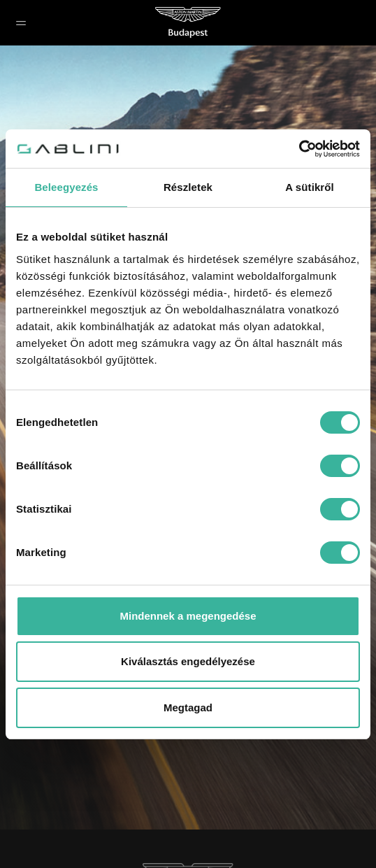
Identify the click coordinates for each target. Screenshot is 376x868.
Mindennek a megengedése (188, 616)
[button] (21, 23)
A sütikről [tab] (310, 187)
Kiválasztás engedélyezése (188, 661)
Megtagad (188, 707)
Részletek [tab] (188, 187)
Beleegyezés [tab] (66, 187)
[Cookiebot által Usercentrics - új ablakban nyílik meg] (299, 149)
